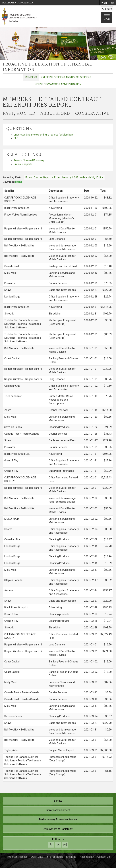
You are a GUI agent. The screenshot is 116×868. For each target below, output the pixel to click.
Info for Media (55, 857)
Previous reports (23, 164)
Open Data (37, 857)
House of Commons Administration (58, 84)
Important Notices (17, 857)
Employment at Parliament (58, 829)
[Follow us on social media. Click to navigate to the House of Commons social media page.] (58, 843)
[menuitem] (104, 3)
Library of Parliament (58, 810)
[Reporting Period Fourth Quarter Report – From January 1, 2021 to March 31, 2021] (64, 178)
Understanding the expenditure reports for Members (44, 135)
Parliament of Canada (17, 3)
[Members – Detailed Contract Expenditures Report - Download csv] (19, 182)
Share (107, 9)
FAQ (16, 138)
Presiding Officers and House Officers (66, 77)
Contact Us (104, 857)
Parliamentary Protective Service (58, 820)
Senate (58, 801)
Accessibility (87, 857)
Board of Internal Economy (29, 160)
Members (31, 77)
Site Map (71, 857)
